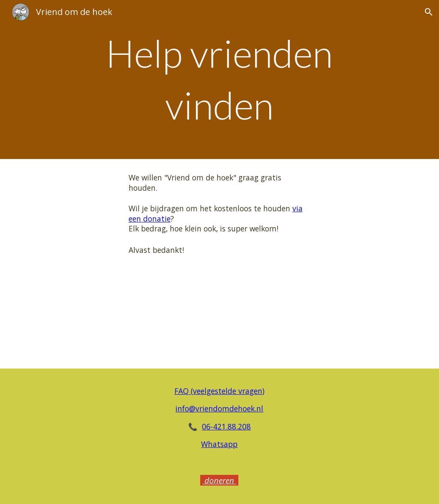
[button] (429, 12)
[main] (219, 79)
